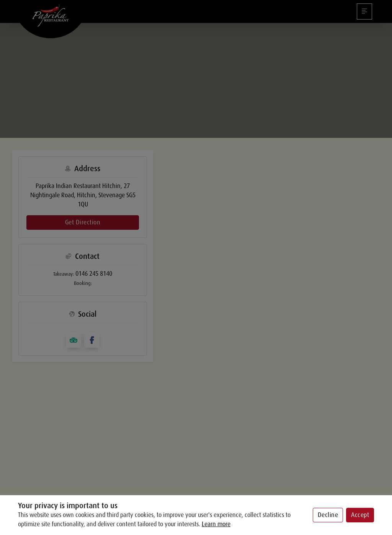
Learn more (216, 524)
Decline (328, 515)
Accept (360, 515)
